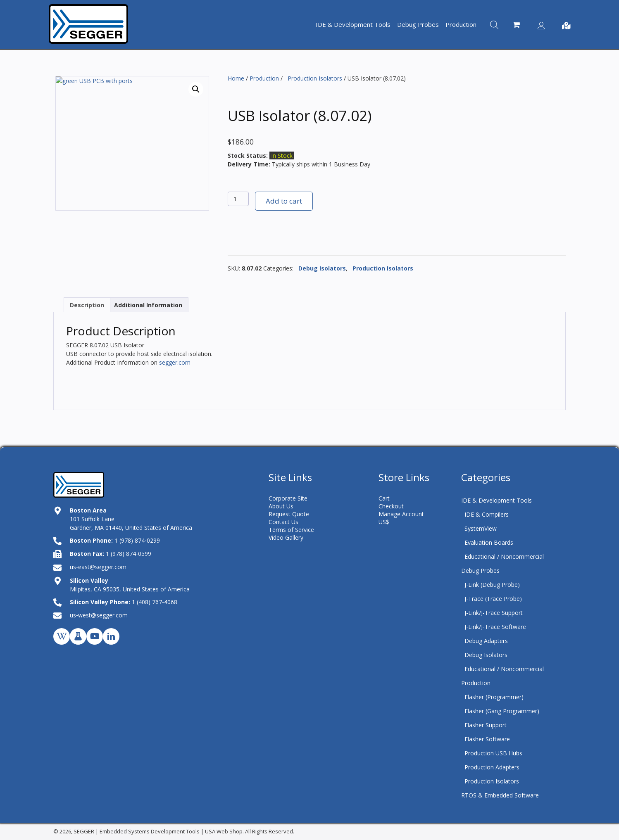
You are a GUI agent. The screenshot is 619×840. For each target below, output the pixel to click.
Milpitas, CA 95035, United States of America (130, 589)
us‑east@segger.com (98, 567)
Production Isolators (313, 78)
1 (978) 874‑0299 (137, 540)
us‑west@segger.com (99, 615)
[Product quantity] (238, 199)
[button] (196, 89)
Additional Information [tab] (148, 305)
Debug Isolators (320, 268)
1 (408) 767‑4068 (155, 602)
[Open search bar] (494, 24)
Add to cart (284, 201)
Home (236, 78)
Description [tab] (87, 305)
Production (264, 78)
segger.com (175, 362)
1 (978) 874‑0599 (129, 554)
